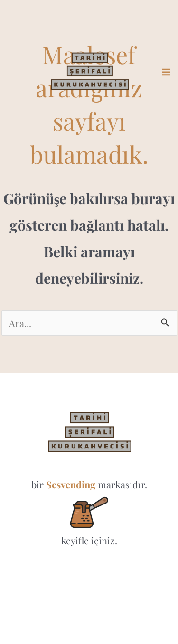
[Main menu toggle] (166, 72)
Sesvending (71, 484)
